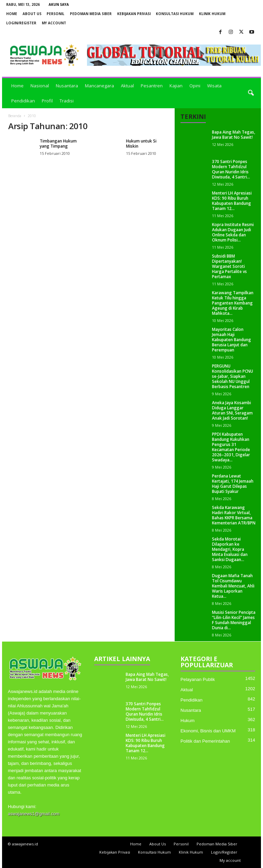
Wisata (214, 86)
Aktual (127, 86)
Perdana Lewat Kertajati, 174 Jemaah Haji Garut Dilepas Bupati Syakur (233, 484)
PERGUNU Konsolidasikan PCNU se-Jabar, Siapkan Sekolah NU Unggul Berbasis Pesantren (233, 376)
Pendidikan (23, 101)
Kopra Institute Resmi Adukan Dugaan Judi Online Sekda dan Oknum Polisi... (233, 232)
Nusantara (67, 86)
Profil (47, 101)
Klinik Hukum (212, 14)
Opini (195, 86)
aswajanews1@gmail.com (34, 814)
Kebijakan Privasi (134, 14)
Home (12, 14)
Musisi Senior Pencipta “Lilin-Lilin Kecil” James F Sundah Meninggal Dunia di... (234, 620)
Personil (55, 14)
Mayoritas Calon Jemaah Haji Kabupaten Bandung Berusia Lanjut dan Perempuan (231, 340)
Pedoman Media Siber (91, 14)
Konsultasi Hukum (175, 14)
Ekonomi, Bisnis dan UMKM (208, 731)
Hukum (187, 721)
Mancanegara (99, 86)
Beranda (15, 116)
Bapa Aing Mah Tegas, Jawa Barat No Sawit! (234, 135)
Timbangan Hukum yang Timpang (58, 144)
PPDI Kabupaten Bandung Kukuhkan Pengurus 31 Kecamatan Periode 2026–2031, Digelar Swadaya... (231, 447)
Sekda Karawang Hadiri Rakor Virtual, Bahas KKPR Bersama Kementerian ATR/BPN (234, 515)
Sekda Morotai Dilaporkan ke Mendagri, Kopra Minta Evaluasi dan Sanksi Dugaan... (230, 549)
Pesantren (152, 86)
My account (54, 23)
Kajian (176, 86)
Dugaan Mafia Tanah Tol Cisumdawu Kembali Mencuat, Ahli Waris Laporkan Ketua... (233, 586)
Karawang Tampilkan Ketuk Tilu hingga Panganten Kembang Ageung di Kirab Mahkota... (233, 303)
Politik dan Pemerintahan (205, 741)
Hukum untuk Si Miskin (141, 144)
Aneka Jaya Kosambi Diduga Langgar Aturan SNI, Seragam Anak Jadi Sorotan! (232, 410)
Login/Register (21, 23)
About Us (32, 14)
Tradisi (67, 101)
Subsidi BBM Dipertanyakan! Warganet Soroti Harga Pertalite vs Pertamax (229, 266)
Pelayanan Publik (198, 679)
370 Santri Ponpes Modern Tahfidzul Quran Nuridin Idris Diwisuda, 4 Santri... (231, 169)
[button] (251, 93)
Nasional (40, 86)
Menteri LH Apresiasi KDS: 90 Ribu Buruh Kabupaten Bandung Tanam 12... (232, 201)
